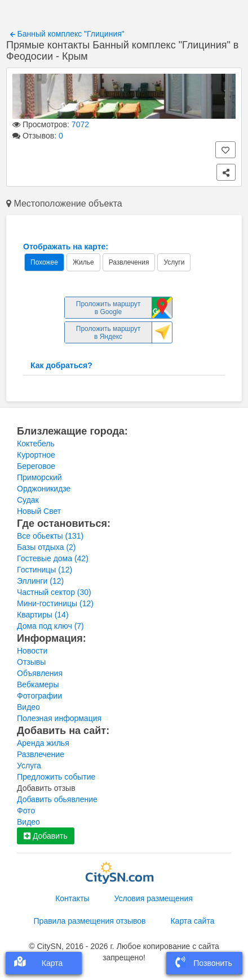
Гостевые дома (53, 558)
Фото (26, 811)
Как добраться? (61, 365)
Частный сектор (54, 592)
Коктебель (36, 444)
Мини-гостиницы (55, 603)
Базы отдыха (46, 547)
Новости (32, 651)
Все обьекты (50, 536)
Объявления (40, 673)
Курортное (36, 455)
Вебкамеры (38, 684)
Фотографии (39, 696)
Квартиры (43, 615)
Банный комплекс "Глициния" (67, 34)
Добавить (46, 836)
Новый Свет (39, 511)
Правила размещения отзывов (90, 921)
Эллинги (40, 581)
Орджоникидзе (44, 489)
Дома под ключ (50, 626)
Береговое (36, 466)
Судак (28, 500)
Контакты (72, 898)
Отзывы (31, 662)
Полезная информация (59, 718)
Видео (28, 707)
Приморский (39, 477)
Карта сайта (192, 921)
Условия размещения (154, 898)
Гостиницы (45, 570)
